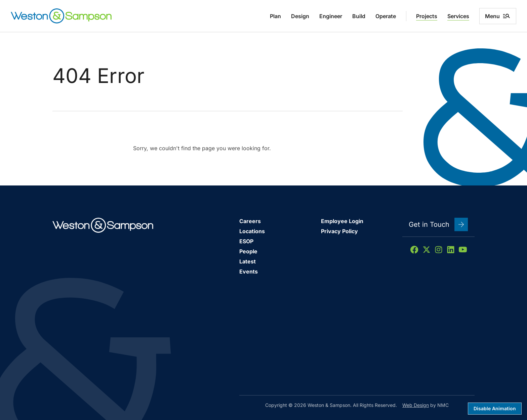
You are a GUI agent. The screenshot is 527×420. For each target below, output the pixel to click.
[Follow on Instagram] (439, 250)
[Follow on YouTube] (463, 250)
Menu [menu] (498, 16)
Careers (250, 221)
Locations (252, 231)
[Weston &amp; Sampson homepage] (61, 16)
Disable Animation (495, 408)
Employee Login (342, 221)
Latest (248, 261)
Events (249, 271)
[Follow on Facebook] (414, 250)
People (248, 251)
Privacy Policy (339, 231)
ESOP (246, 241)
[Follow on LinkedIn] (451, 250)
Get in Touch (438, 224)
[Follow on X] (427, 250)
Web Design (416, 405)
